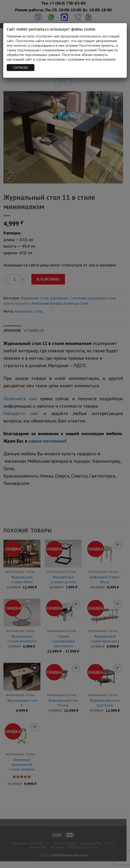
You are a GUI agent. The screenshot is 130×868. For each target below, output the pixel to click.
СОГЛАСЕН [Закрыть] (21, 68)
